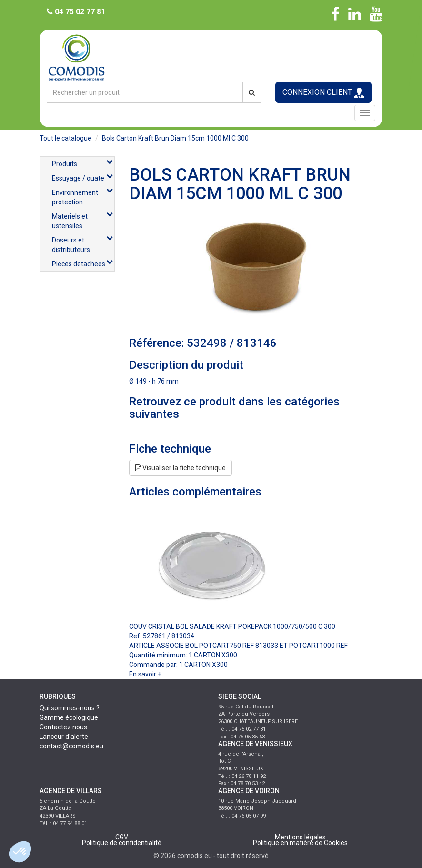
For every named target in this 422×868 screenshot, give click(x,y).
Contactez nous (63, 727)
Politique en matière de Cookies (300, 843)
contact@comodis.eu (71, 746)
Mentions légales (300, 837)
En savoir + (145, 674)
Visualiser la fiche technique (181, 468)
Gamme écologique (69, 717)
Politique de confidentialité (122, 843)
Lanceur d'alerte (64, 737)
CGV (122, 837)
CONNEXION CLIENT (323, 93)
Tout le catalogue (65, 138)
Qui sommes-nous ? (70, 708)
